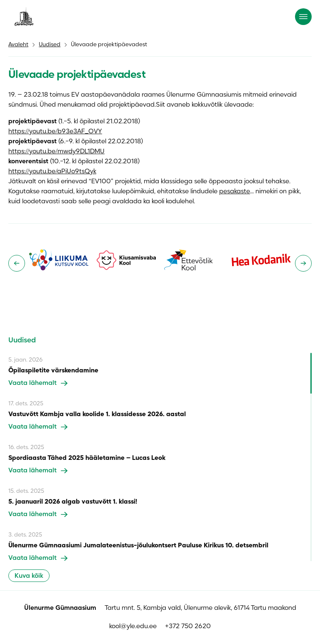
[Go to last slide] (17, 263)
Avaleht (18, 45)
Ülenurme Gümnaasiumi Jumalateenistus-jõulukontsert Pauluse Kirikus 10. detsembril (138, 546)
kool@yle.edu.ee (133, 627)
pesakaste (235, 192)
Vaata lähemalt (38, 383)
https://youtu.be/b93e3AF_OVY (55, 132)
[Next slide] (303, 263)
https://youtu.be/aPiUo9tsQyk (52, 172)
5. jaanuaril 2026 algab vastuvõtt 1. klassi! (73, 502)
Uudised (50, 45)
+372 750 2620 (188, 627)
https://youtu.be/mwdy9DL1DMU (56, 152)
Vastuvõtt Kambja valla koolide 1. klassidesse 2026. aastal (97, 414)
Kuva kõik (29, 576)
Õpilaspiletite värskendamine (53, 371)
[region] (160, 457)
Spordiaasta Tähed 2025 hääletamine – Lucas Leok (87, 458)
